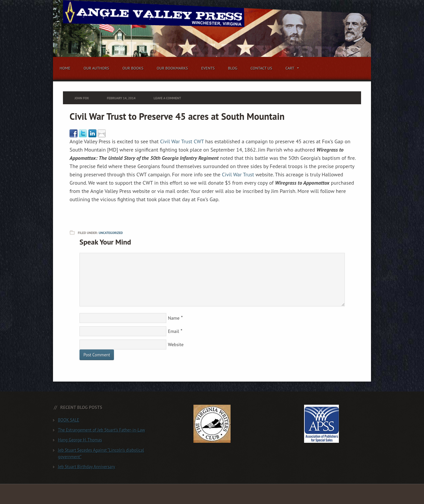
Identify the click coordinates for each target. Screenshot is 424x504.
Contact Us (261, 68)
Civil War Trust (238, 174)
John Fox (82, 98)
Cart (291, 69)
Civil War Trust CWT (182, 141)
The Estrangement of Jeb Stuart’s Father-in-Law (102, 430)
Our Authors (96, 68)
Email (174, 331)
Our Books (133, 68)
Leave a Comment (167, 98)
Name (174, 318)
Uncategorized (111, 233)
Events (208, 68)
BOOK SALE (69, 420)
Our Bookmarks (172, 68)
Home (65, 68)
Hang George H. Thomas (80, 440)
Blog (233, 68)
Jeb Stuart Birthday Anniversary (87, 467)
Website (176, 344)
